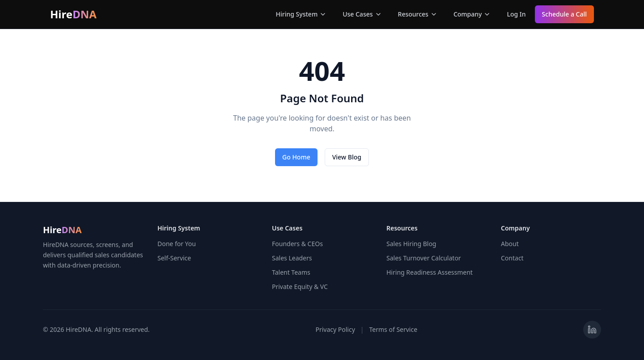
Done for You (177, 244)
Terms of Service (394, 329)
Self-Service (174, 258)
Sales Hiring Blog (411, 244)
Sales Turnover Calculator (424, 258)
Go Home (296, 157)
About (510, 244)
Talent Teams (291, 272)
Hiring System (301, 14)
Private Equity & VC (300, 287)
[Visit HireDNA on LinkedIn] (592, 330)
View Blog (347, 157)
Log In (516, 14)
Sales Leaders (292, 258)
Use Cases (362, 14)
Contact (512, 258)
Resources (418, 14)
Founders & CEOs (297, 244)
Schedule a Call (564, 14)
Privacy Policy (335, 329)
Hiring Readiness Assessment (430, 272)
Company (472, 14)
